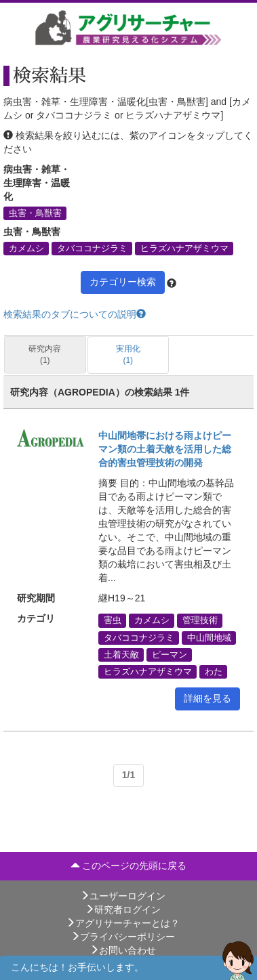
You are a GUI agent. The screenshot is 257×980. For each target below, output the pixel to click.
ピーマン (170, 654)
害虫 (113, 620)
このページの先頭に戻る (129, 866)
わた (214, 671)
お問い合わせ (123, 950)
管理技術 (200, 620)
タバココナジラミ (92, 249)
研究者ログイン (123, 910)
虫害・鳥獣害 (35, 213)
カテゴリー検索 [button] (123, 282)
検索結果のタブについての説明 (75, 314)
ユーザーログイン (123, 896)
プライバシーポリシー (123, 937)
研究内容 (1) (45, 355)
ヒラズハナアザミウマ (184, 249)
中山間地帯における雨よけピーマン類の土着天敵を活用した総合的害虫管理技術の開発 (165, 449)
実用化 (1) (128, 355)
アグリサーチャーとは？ (123, 923)
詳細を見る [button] (207, 698)
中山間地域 (209, 637)
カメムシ (26, 249)
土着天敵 (121, 654)
